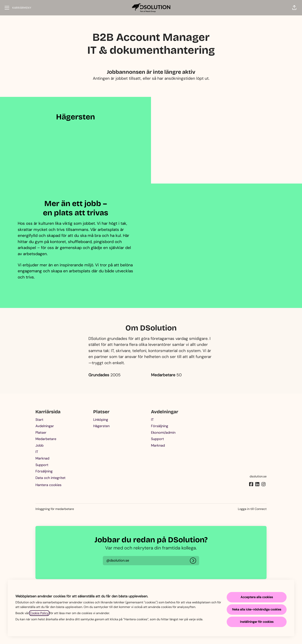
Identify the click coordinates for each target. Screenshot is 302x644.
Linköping (101, 420)
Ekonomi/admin (163, 433)
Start (39, 420)
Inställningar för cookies (257, 622)
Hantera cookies (48, 485)
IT (37, 452)
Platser (41, 433)
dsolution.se (258, 476)
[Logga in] (193, 561)
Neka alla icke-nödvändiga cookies (257, 609)
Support (42, 465)
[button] (294, 8)
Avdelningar (45, 426)
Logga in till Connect (252, 509)
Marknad (42, 458)
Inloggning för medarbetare (55, 509)
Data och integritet (50, 478)
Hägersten (101, 426)
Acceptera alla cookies (257, 597)
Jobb (39, 445)
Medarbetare (46, 439)
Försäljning (44, 471)
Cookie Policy (39, 613)
